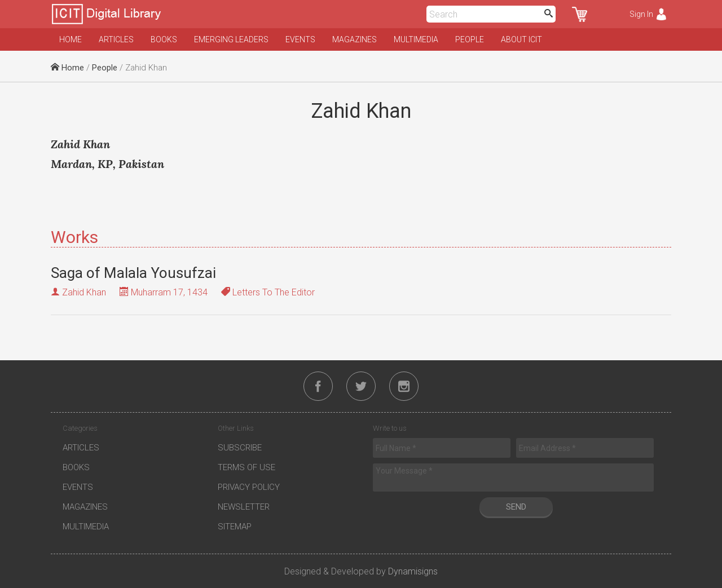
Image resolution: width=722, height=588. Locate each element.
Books (164, 39)
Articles (116, 39)
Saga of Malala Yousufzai (133, 273)
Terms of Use (246, 467)
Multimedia (416, 39)
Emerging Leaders (231, 39)
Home (71, 39)
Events (300, 39)
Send (516, 507)
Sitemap (235, 527)
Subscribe (240, 448)
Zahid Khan (84, 292)
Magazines (355, 39)
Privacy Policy (249, 487)
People (470, 39)
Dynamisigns (413, 571)
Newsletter (244, 507)
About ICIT (521, 39)
